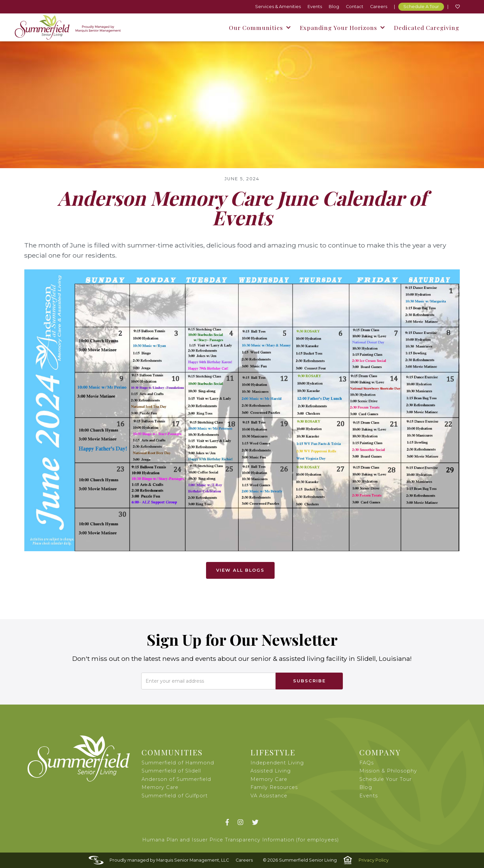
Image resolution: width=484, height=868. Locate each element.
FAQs (367, 763)
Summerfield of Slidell (171, 771)
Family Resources (274, 787)
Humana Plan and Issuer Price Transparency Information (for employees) (241, 840)
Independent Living (277, 763)
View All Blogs (240, 570)
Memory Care (269, 779)
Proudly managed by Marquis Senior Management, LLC (169, 860)
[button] (259, 27)
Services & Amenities (278, 7)
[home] (68, 27)
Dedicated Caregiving (427, 27)
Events (315, 7)
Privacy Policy (374, 860)
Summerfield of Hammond (178, 763)
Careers (379, 7)
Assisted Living (271, 771)
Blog (334, 7)
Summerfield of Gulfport (175, 796)
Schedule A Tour (421, 7)
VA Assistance (269, 796)
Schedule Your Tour (386, 779)
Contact (355, 7)
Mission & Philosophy (388, 771)
